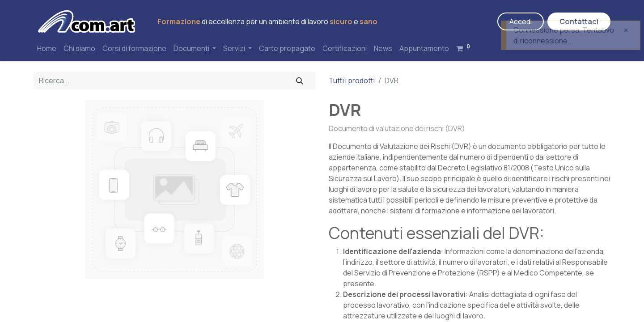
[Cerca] (300, 80)
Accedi (521, 21)
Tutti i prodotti (352, 80)
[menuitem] (47, 48)
